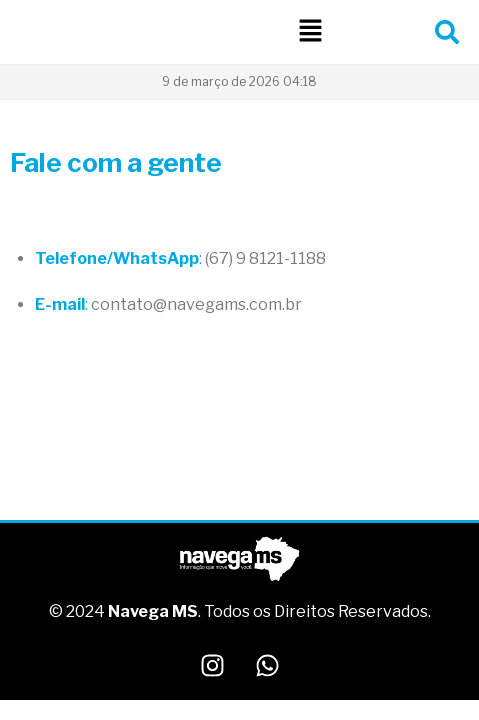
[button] (310, 31)
